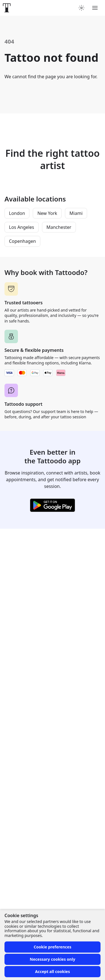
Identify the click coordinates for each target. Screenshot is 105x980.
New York (47, 213)
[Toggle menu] (95, 8)
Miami (76, 213)
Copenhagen (22, 241)
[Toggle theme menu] (81, 8)
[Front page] (7, 8)
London (17, 213)
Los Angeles (22, 227)
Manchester (59, 227)
